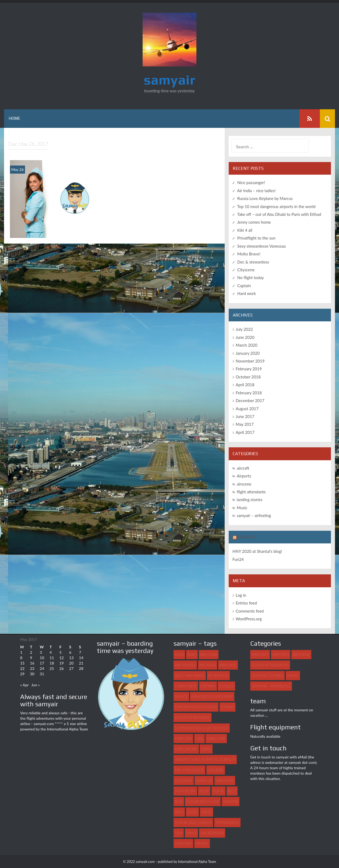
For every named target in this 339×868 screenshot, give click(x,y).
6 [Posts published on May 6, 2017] (70, 652)
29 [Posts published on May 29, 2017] (22, 674)
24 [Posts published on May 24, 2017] (42, 668)
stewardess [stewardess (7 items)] (227, 822)
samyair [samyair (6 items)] (231, 801)
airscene (244, 484)
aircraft (243, 468)
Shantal (247, 537)
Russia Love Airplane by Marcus (265, 198)
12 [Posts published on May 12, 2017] (62, 658)
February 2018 (249, 393)
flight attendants (251, 492)
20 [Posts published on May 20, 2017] (71, 663)
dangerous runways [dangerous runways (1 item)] (212, 696)
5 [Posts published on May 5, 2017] (61, 652)
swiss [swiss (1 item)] (192, 833)
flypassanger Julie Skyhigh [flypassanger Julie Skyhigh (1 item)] (202, 728)
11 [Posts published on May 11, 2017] (52, 658)
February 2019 (249, 369)
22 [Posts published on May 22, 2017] (22, 668)
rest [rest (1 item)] (232, 791)
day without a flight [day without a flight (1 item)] (196, 707)
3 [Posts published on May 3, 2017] (41, 652)
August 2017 (247, 409)
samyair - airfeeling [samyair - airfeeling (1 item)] (271, 686)
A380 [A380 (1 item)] (192, 654)
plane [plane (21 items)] (218, 791)
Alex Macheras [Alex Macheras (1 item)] (190, 675)
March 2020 (246, 345)
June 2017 (245, 416)
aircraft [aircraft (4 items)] (260, 654)
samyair (169, 80)
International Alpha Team (68, 729)
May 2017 (245, 424)
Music (242, 508)
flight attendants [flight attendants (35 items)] (270, 665)
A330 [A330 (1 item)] (179, 654)
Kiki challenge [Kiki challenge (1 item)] (189, 770)
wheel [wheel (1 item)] (202, 843)
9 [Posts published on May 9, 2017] (31, 658)
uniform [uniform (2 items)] (183, 843)
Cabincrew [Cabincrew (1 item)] (186, 686)
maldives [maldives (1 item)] (225, 780)
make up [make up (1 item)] (204, 780)
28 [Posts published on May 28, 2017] (81, 668)
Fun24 (238, 559)
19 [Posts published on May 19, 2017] (62, 663)
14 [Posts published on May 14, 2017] (81, 658)
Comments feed (250, 611)
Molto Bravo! (249, 254)
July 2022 (244, 329)
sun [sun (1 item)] (179, 833)
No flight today (251, 277)
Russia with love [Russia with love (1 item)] (203, 801)
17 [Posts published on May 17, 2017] (42, 663)
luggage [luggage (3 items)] (184, 780)
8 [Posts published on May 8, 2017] (21, 658)
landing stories (250, 500)
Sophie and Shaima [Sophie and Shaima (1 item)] (193, 822)
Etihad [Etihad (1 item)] (228, 707)
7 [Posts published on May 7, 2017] (80, 652)
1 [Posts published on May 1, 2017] (21, 652)
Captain (244, 286)
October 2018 (248, 377)
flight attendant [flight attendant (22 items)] (193, 717)
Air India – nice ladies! (256, 191)
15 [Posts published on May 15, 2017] (22, 663)
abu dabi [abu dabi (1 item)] (209, 654)
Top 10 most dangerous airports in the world (276, 206)
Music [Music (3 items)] (293, 675)
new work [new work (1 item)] (185, 791)
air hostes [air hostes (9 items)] (185, 665)
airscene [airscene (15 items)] (301, 654)
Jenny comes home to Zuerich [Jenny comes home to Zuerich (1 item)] (205, 759)
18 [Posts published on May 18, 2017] (52, 663)
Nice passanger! (251, 182)
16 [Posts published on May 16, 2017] (32, 663)
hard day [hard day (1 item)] (216, 738)
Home (14, 118)
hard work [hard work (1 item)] (186, 749)
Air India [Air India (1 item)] (208, 665)
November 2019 (250, 361)
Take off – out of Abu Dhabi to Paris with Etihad (279, 214)
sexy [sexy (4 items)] (179, 812)
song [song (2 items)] (206, 812)
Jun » (36, 685)
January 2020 (248, 353)
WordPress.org (249, 619)
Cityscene (246, 270)
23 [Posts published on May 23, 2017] (32, 668)
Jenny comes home (254, 222)
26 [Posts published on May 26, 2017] (62, 668)
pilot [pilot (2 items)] (204, 791)
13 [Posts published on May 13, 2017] (71, 658)
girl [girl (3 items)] (199, 738)
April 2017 (245, 432)
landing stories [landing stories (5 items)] (267, 675)
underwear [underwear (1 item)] (212, 833)
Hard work (247, 293)
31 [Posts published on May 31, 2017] (42, 674)
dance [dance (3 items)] (181, 696)
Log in (241, 595)
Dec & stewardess (253, 262)
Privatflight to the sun (256, 238)
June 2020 (245, 337)
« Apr (24, 685)
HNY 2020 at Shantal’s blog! (257, 551)
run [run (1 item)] (179, 801)
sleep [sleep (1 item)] (193, 812)
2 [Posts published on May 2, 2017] (31, 652)
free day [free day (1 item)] (183, 738)
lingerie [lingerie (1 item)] (216, 770)
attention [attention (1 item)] (218, 675)
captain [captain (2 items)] (208, 686)
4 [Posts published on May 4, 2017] (51, 652)
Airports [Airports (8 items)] (281, 654)
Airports (244, 476)
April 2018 (245, 385)
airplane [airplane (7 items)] (228, 665)
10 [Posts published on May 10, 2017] (42, 658)
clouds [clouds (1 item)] (226, 686)
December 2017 (250, 400)
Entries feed (246, 603)
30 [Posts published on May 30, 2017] (32, 674)
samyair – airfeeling (254, 515)
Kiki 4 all (245, 230)
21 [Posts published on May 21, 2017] (81, 663)
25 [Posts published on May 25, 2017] (52, 668)
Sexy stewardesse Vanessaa (262, 246)
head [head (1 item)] (206, 749)
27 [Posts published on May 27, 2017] (71, 668)
